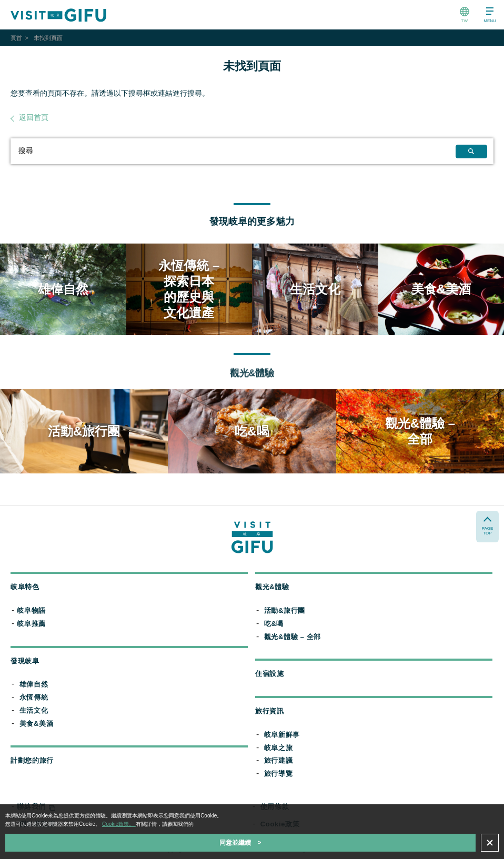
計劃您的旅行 (32, 760)
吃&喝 (274, 624)
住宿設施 (270, 674)
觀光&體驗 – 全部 (293, 637)
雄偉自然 (34, 684)
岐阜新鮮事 (282, 735)
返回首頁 (34, 117)
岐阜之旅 (279, 748)
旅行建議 (279, 760)
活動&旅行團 (285, 610)
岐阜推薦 (31, 624)
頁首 (16, 38)
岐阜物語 (31, 610)
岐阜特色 (25, 587)
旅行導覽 (279, 774)
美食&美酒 (37, 724)
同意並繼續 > (240, 843)
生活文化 (34, 710)
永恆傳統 (34, 697)
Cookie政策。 (119, 824)
